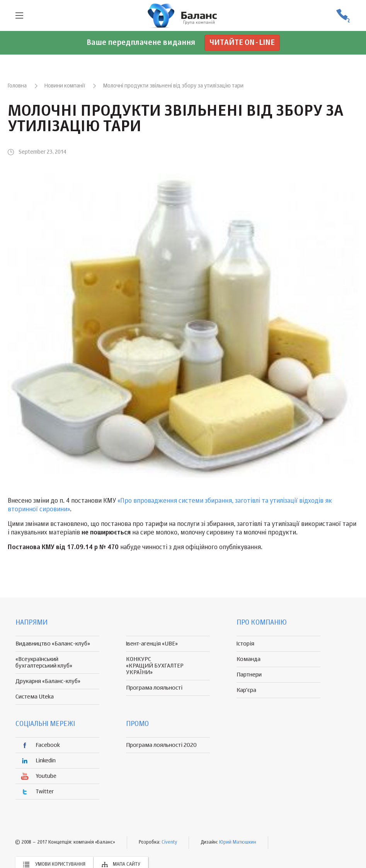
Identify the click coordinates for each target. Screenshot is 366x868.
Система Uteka (35, 697)
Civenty (169, 842)
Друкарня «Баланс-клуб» (48, 681)
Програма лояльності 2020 (161, 745)
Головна (17, 86)
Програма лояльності (154, 688)
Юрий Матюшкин (238, 842)
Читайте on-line (242, 43)
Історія (245, 644)
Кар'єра (246, 690)
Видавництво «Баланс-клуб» (53, 644)
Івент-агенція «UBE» (152, 644)
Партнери (249, 675)
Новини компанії (65, 86)
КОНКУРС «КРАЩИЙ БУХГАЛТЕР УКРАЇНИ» (155, 666)
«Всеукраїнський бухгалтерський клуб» (44, 663)
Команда (249, 659)
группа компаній (183, 15)
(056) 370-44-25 (343, 16)
